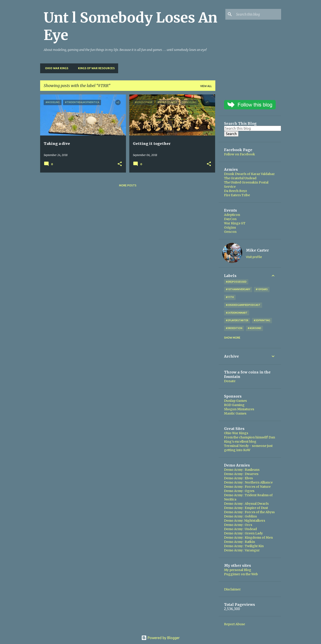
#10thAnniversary (238, 289)
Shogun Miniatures (239, 409)
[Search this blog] (258, 14)
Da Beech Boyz (236, 191)
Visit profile (254, 257)
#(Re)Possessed (236, 282)
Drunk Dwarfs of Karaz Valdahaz (249, 174)
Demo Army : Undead (240, 529)
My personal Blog (238, 570)
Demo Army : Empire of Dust (246, 508)
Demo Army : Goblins (240, 516)
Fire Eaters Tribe (237, 195)
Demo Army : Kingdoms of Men (248, 538)
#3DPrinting (262, 320)
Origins (230, 227)
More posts (128, 185)
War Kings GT (235, 223)
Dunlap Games (235, 401)
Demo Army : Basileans (242, 470)
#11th (230, 297)
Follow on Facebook (240, 154)
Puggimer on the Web (241, 574)
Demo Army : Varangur (242, 550)
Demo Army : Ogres (239, 491)
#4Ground (254, 328)
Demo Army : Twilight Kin (244, 546)
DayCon (230, 219)
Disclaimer (232, 589)
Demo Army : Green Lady (243, 533)
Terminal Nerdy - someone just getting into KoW (248, 448)
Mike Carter (257, 250)
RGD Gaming (234, 405)
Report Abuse (235, 624)
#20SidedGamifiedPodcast (243, 305)
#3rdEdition (234, 328)
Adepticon (232, 215)
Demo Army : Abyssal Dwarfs (246, 504)
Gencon (230, 232)
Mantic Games (235, 413)
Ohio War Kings (55, 68)
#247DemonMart (237, 313)
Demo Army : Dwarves (241, 474)
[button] (120, 164)
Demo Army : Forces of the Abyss (249, 512)
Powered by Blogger (160, 638)
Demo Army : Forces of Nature (247, 487)
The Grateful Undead (240, 178)
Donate (230, 381)
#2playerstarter (237, 320)
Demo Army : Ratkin (240, 542)
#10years (262, 289)
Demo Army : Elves (238, 478)
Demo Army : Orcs (238, 525)
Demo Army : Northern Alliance (248, 482)
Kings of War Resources (95, 68)
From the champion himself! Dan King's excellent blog (250, 439)
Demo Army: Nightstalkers (245, 521)
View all (206, 86)
